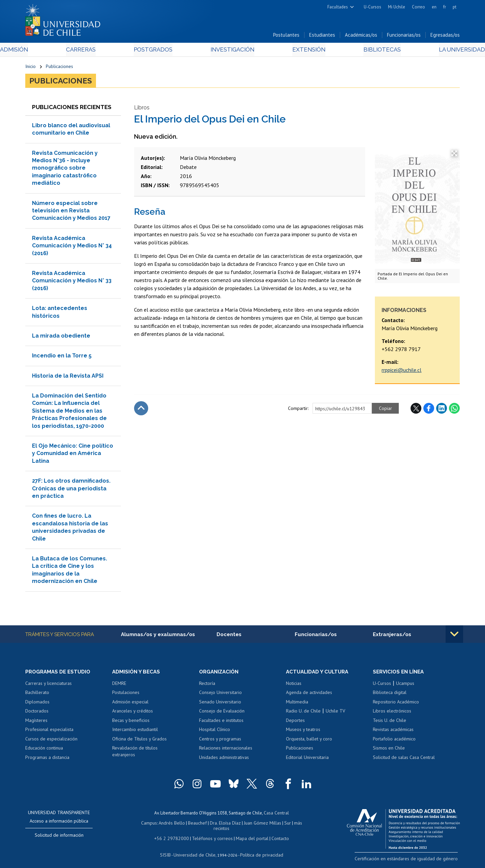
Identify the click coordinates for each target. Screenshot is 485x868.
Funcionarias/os (404, 37)
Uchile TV (335, 714)
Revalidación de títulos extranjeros (135, 754)
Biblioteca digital (390, 695)
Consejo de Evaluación (222, 714)
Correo (418, 7)
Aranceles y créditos (133, 714)
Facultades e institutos (221, 723)
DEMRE (119, 686)
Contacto (275, 834)
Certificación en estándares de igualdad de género (412, 861)
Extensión (300, 51)
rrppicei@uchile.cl (401, 373)
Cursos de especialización (51, 742)
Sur (277, 824)
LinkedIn (442, 411)
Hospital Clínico (215, 732)
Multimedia (297, 704)
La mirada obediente (61, 338)
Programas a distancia (47, 760)
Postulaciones (126, 695)
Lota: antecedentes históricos (60, 314)
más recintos (295, 824)
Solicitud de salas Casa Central (404, 760)
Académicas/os (361, 37)
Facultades (338, 7)
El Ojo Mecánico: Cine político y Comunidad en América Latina (73, 456)
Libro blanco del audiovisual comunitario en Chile (71, 131)
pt (455, 7)
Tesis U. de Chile (390, 723)
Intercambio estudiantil (135, 732)
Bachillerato (37, 695)
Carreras (98, 51)
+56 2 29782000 (174, 834)
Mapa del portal (248, 834)
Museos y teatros (303, 732)
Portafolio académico (394, 742)
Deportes (295, 723)
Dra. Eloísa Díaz (217, 824)
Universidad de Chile (195, 850)
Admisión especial (130, 704)
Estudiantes (322, 37)
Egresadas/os (445, 37)
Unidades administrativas (224, 760)
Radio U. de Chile (303, 714)
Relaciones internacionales (226, 751)
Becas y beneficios (131, 723)
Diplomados (37, 704)
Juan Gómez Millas (253, 824)
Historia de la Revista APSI (68, 378)
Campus (144, 824)
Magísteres (36, 723)
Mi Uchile (397, 7)
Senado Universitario (220, 704)
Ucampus (405, 686)
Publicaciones (59, 68)
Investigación (232, 51)
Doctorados (37, 714)
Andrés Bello (166, 824)
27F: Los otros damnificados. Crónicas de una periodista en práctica (71, 491)
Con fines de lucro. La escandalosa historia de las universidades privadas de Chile (70, 529)
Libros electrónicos (392, 714)
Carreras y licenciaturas (48, 686)
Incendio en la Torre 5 (62, 358)
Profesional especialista (49, 732)
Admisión (40, 51)
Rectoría (207, 686)
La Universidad (435, 51)
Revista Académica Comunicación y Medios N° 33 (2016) (72, 283)
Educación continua (44, 751)
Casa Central (276, 815)
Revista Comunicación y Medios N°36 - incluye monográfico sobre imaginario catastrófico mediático (65, 170)
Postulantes (286, 37)
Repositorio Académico (396, 704)
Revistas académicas (393, 732)
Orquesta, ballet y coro (309, 742)
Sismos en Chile (389, 751)
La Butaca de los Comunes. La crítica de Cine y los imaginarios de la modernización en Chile (70, 572)
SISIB (169, 850)
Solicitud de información (59, 838)
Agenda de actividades (309, 695)
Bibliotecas (363, 51)
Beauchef (190, 824)
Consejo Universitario (220, 695)
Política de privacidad (259, 850)
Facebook (429, 411)
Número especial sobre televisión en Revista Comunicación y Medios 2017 (71, 213)
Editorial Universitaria (307, 760)
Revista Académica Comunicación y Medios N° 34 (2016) (72, 248)
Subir (141, 411)
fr (445, 7)
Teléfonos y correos (211, 834)
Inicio (30, 68)
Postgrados (161, 51)
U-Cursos (373, 7)
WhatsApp (454, 411)
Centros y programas (220, 742)
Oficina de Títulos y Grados (139, 742)
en (434, 7)
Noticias (294, 686)
